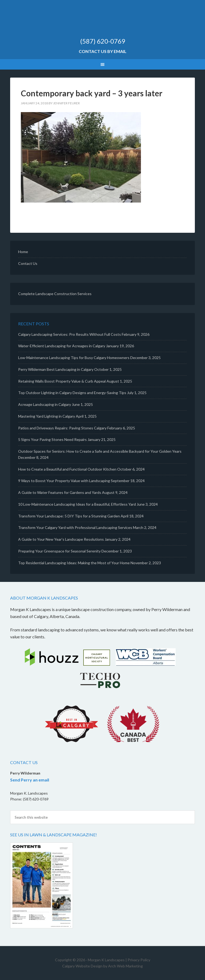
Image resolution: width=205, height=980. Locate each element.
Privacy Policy (139, 960)
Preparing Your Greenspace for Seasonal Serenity (59, 551)
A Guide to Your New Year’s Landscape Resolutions (61, 539)
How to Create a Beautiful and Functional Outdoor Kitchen (67, 469)
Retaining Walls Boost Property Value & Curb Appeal (62, 381)
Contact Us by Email (103, 51)
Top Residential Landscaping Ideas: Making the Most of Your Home (74, 563)
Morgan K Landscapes (102, 21)
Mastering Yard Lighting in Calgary (47, 416)
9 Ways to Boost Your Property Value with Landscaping (64, 481)
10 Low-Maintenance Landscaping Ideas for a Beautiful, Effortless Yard (77, 504)
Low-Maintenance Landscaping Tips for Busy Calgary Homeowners (74, 358)
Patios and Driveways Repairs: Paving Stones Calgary (62, 428)
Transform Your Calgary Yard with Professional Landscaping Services (75, 527)
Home (23, 252)
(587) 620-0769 (103, 41)
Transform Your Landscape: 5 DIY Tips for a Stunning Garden (69, 516)
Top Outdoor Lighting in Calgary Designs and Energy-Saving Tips (72, 393)
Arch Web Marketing (125, 966)
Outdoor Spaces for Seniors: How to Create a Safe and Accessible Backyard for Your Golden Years (100, 451)
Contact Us (28, 263)
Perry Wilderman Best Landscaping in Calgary (56, 369)
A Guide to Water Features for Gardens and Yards (60, 492)
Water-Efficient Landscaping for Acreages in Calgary (62, 346)
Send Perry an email (30, 780)
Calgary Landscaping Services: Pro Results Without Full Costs (70, 334)
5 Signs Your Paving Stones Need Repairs (52, 439)
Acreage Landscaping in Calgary (45, 404)
